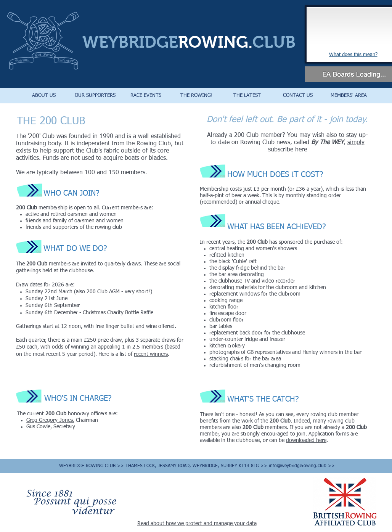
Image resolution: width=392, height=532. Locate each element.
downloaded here (306, 440)
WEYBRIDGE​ (130, 42)
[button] (44, 96)
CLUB (274, 42)
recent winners (151, 354)
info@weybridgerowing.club (298, 466)
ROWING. (215, 42)
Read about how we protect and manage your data (197, 524)
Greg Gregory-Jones (50, 420)
